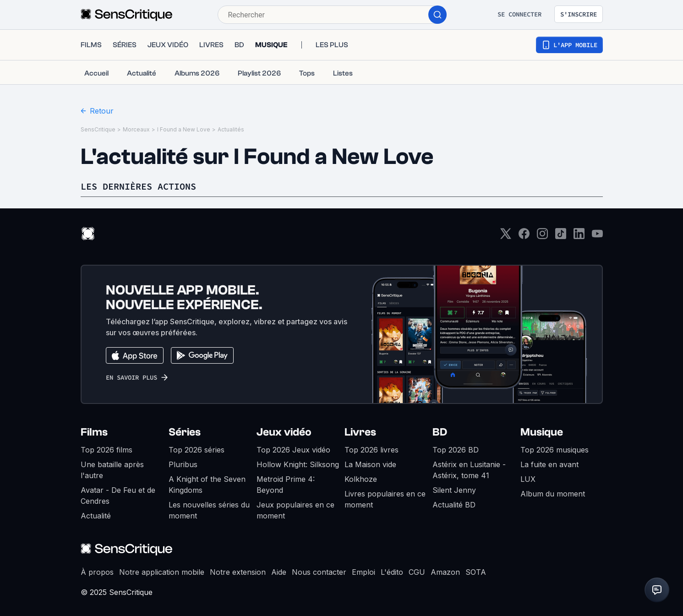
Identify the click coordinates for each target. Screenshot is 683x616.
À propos (97, 572)
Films (94, 432)
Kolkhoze (361, 479)
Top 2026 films (107, 450)
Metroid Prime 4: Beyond (286, 485)
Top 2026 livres (372, 450)
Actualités (231, 129)
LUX (528, 479)
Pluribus (183, 464)
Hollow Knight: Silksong (298, 464)
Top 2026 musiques (555, 450)
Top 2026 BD (456, 450)
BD (440, 432)
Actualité (96, 516)
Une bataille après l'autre (112, 470)
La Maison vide (370, 464)
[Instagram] (542, 237)
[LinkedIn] (579, 237)
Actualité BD (454, 505)
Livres (360, 432)
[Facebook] (524, 237)
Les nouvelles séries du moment (209, 510)
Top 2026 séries (197, 450)
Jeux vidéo (284, 432)
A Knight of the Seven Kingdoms (207, 485)
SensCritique (98, 129)
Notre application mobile (162, 572)
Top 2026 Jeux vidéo (293, 450)
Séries (185, 432)
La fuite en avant (549, 464)
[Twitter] (506, 237)
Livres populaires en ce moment (385, 499)
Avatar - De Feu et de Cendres (118, 496)
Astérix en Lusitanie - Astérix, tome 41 (469, 470)
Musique (542, 432)
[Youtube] (597, 237)
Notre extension (238, 572)
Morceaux (136, 129)
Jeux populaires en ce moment (295, 510)
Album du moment (553, 494)
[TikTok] (561, 237)
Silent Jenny (454, 490)
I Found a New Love (184, 129)
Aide (279, 572)
